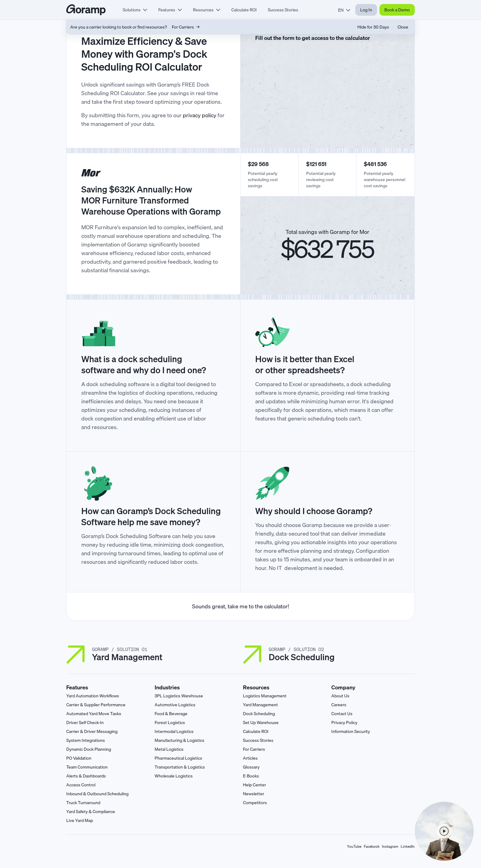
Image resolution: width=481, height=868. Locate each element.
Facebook (372, 847)
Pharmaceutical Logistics (178, 758)
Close (403, 27)
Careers (339, 705)
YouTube (354, 847)
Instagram (390, 847)
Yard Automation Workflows (93, 696)
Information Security (351, 731)
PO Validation (79, 758)
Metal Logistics (169, 749)
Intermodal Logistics (174, 731)
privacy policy (200, 115)
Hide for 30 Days (373, 27)
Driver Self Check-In (85, 723)
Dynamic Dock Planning (89, 749)
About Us (340, 696)
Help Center (254, 785)
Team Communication (87, 767)
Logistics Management (265, 696)
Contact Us (342, 714)
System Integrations (86, 740)
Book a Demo (397, 10)
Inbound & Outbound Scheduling (97, 794)
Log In (366, 10)
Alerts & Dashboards (86, 776)
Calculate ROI (244, 10)
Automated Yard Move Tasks (94, 714)
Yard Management (260, 705)
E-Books (251, 776)
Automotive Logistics (175, 705)
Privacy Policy (344, 723)
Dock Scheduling (259, 714)
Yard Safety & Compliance (91, 812)
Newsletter (254, 794)
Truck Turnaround (83, 803)
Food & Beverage (171, 714)
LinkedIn (408, 847)
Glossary (251, 767)
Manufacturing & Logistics (179, 740)
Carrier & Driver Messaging (92, 731)
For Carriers (254, 749)
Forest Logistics (170, 723)
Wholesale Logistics (174, 776)
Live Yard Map (80, 820)
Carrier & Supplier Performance (96, 705)
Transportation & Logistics (180, 767)
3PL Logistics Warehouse (179, 696)
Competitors (255, 803)
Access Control (81, 785)
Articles (250, 758)
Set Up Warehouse (261, 723)
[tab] (135, 10)
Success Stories (283, 10)
